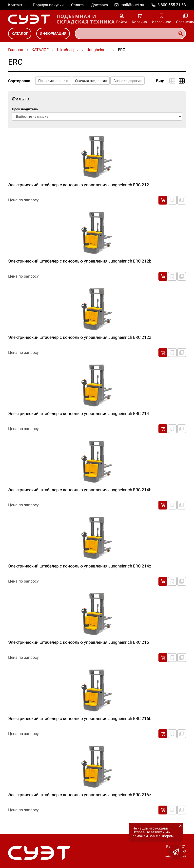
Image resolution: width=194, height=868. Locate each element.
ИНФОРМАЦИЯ (53, 34)
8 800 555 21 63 (172, 5)
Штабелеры (68, 50)
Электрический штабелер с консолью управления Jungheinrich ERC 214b (80, 490)
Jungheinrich (98, 50)
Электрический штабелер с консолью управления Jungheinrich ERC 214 (79, 414)
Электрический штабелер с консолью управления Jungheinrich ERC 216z (80, 795)
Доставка (99, 5)
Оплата (77, 5)
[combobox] (130, 34)
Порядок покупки (48, 5)
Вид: (160, 81)
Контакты (17, 5)
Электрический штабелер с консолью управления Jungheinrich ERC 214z (80, 566)
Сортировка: (20, 81)
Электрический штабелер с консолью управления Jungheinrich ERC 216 (79, 642)
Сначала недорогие (91, 81)
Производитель (25, 109)
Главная (16, 50)
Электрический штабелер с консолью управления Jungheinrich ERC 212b (80, 261)
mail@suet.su (132, 5)
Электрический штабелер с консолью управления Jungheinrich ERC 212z (80, 337)
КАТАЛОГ (20, 34)
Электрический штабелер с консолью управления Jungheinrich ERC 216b (80, 718)
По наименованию (53, 81)
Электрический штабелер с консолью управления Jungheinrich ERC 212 (79, 185)
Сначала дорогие (127, 81)
